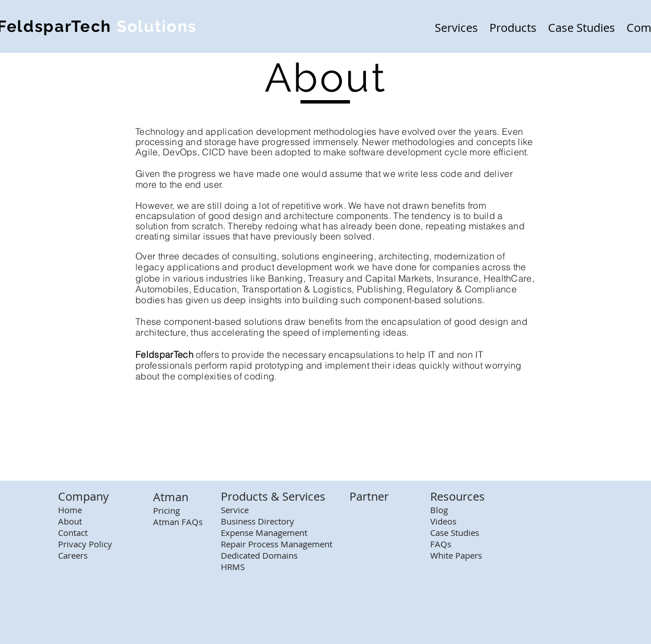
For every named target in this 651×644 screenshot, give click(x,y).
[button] (456, 26)
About (70, 521)
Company (83, 496)
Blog (439, 510)
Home (70, 510)
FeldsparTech (164, 354)
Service (235, 510)
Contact (73, 532)
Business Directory (257, 521)
